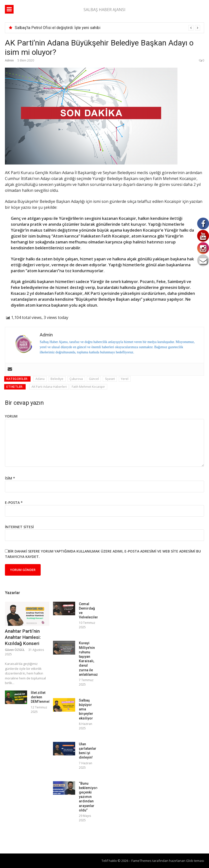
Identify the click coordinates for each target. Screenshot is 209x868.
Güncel (94, 379)
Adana (40, 379)
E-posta (14, 502)
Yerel (125, 379)
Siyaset (110, 379)
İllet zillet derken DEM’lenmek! (41, 697)
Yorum (11, 416)
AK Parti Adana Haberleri (49, 387)
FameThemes (141, 861)
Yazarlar (12, 593)
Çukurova (76, 379)
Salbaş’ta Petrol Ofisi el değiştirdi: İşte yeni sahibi (58, 28)
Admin (9, 60)
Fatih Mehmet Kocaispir (88, 387)
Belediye (57, 379)
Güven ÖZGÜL (15, 650)
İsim (10, 478)
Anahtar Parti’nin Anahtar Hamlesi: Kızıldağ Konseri (23, 637)
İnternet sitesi (19, 527)
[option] (107, 28)
